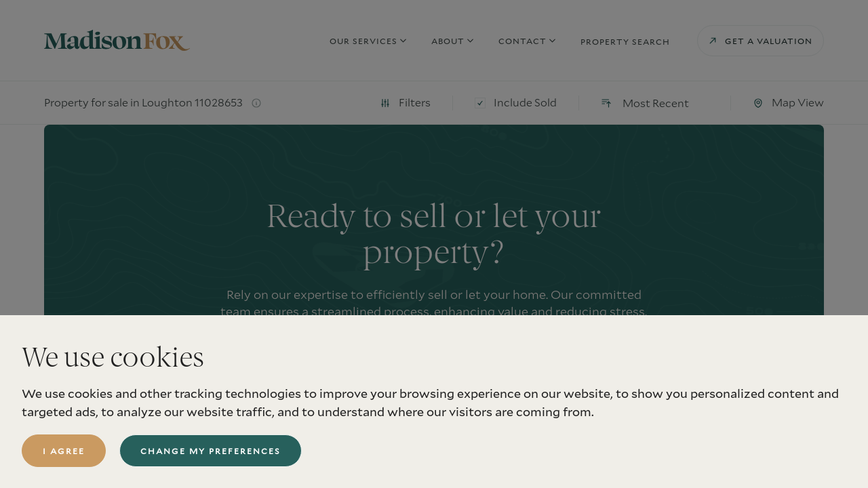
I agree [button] (64, 451)
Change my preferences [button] (211, 451)
